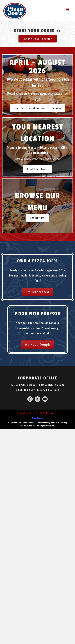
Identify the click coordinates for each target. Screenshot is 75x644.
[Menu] (67, 9)
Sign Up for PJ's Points (45, 413)
